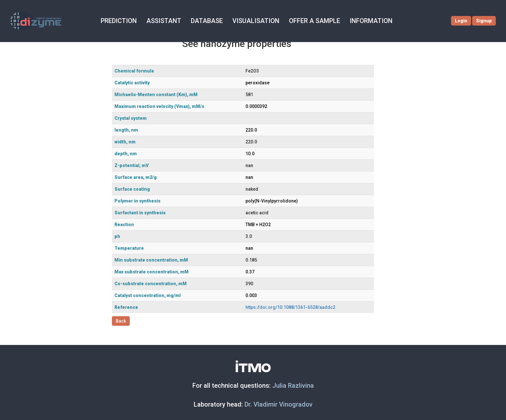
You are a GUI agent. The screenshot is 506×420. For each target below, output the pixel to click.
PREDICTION (113, 21)
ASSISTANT (158, 21)
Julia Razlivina (293, 386)
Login (462, 21)
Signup (485, 21)
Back (121, 321)
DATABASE (201, 21)
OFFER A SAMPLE (308, 21)
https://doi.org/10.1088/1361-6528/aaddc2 (290, 307)
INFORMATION (364, 21)
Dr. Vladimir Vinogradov (279, 404)
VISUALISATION (249, 21)
